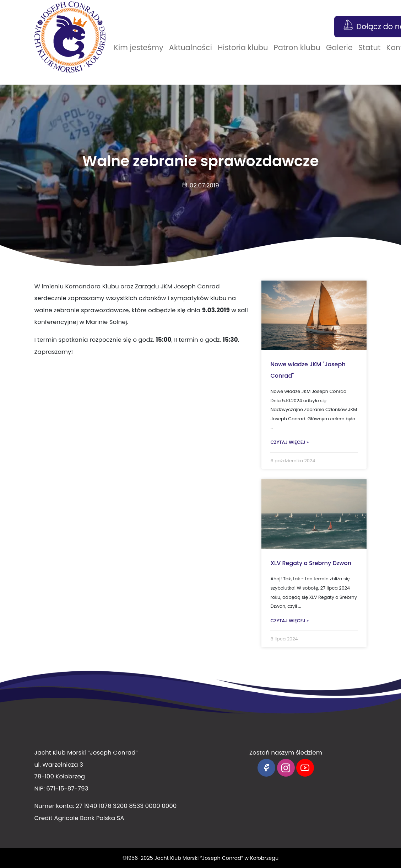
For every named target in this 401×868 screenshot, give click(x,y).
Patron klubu (297, 47)
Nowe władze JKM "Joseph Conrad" (308, 370)
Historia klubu (243, 47)
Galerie (339, 47)
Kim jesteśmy (139, 47)
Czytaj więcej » (289, 442)
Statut (370, 47)
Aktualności (191, 47)
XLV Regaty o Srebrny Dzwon (311, 563)
